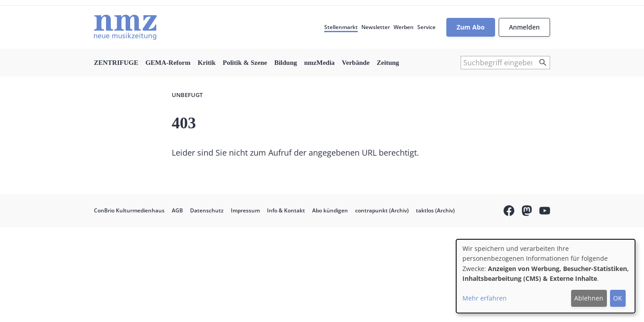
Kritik (207, 63)
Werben (404, 27)
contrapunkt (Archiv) (382, 210)
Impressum (245, 210)
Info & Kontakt (286, 210)
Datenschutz (207, 210)
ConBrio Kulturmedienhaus (129, 210)
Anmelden (524, 27)
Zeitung (388, 63)
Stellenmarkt (341, 27)
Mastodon (527, 212)
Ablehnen (589, 298)
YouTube (545, 212)
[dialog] (546, 276)
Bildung (286, 63)
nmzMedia (319, 63)
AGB (177, 210)
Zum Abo (471, 27)
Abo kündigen (330, 210)
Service (426, 27)
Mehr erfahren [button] (485, 298)
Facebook (509, 212)
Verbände (356, 63)
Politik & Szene (245, 63)
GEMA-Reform (168, 63)
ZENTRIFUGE (116, 63)
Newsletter (376, 27)
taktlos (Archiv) (435, 210)
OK (618, 298)
